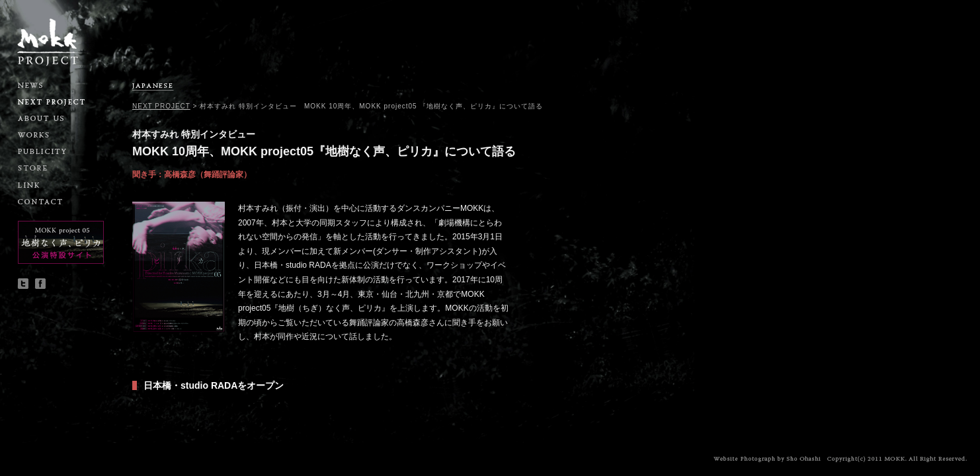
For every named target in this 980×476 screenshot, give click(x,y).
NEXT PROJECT (161, 106)
